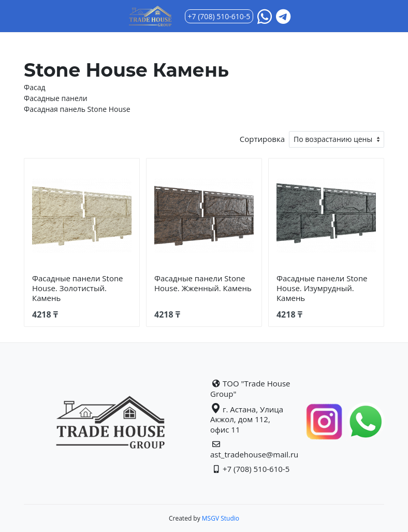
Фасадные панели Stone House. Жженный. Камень (203, 283)
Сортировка (262, 139)
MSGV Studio (220, 518)
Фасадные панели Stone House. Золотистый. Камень (78, 288)
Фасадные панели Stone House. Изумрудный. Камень (322, 288)
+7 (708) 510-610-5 (219, 16)
